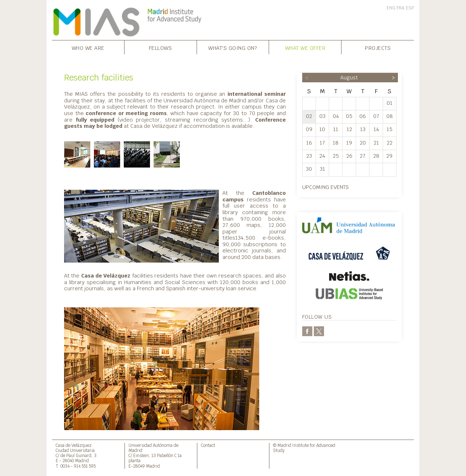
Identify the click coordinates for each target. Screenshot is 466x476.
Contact (208, 445)
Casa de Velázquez (74, 445)
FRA (400, 8)
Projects (378, 48)
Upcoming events (325, 187)
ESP (410, 8)
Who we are (88, 48)
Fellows (161, 48)
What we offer (305, 48)
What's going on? (233, 48)
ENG (391, 8)
